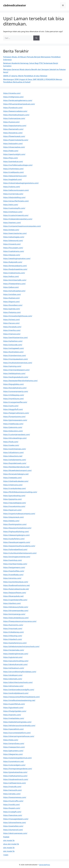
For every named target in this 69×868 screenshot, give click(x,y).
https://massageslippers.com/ (16, 819)
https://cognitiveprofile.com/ (15, 600)
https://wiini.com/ (11, 205)
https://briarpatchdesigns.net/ (16, 474)
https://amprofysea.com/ (14, 743)
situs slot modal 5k (11, 844)
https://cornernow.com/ (13, 194)
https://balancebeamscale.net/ (16, 589)
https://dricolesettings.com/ (15, 438)
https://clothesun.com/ (13, 212)
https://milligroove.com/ (13, 97)
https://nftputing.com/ (13, 636)
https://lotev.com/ (11, 740)
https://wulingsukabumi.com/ (16, 377)
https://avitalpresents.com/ (15, 460)
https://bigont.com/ (11, 302)
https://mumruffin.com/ (13, 801)
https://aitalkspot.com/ (13, 675)
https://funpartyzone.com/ (14, 416)
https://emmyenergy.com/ (14, 614)
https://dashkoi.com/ (12, 603)
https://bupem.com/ (12, 808)
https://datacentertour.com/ (15, 176)
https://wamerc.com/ (12, 222)
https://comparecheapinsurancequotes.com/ (22, 226)
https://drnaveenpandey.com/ (16, 610)
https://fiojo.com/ (11, 158)
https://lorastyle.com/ (12, 327)
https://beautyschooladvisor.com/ (17, 528)
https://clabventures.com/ (14, 273)
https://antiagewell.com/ (14, 348)
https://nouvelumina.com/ (14, 506)
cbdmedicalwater (15, 5)
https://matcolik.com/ (12, 786)
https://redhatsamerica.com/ (15, 776)
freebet (6, 837)
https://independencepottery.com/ (18, 219)
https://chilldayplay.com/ (14, 395)
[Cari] (36, 38)
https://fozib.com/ (11, 442)
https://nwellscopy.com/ (13, 424)
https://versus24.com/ (12, 790)
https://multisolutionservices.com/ (18, 363)
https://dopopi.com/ (12, 255)
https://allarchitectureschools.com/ (18, 682)
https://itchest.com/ (11, 319)
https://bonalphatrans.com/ (15, 388)
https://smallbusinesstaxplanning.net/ (19, 700)
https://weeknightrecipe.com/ (16, 654)
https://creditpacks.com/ (14, 172)
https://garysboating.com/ (14, 495)
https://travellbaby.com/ (13, 575)
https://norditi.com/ (11, 804)
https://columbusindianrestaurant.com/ (20, 553)
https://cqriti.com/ (11, 406)
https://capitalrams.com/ (14, 251)
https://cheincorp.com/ (13, 485)
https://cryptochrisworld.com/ (16, 215)
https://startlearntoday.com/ (15, 564)
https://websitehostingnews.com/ (17, 722)
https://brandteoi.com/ (13, 305)
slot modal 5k (9, 840)
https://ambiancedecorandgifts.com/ (19, 689)
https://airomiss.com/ (12, 578)
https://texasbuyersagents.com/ (17, 542)
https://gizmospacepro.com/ (15, 420)
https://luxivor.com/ (11, 122)
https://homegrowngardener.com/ (18, 769)
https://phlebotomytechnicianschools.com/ (21, 646)
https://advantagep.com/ (14, 237)
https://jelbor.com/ (11, 287)
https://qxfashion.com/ (13, 341)
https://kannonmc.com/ (13, 625)
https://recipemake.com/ (14, 650)
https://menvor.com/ (12, 334)
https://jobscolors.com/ (13, 431)
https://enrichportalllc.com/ (15, 280)
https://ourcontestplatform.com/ (17, 733)
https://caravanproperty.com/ (16, 391)
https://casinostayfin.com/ (14, 208)
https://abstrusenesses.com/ (15, 833)
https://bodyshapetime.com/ (15, 269)
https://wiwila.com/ (11, 521)
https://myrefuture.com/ (13, 398)
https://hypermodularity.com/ (16, 140)
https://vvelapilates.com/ (14, 718)
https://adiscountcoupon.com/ (16, 190)
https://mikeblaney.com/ (14, 632)
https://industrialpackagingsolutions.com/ (21, 183)
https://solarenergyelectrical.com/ (17, 758)
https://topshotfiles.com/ (14, 571)
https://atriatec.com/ (12, 794)
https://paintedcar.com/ (13, 161)
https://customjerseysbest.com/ (17, 434)
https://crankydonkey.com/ (15, 488)
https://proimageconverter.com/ (17, 557)
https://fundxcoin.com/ (13, 108)
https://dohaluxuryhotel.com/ (16, 607)
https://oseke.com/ (11, 445)
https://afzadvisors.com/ (13, 452)
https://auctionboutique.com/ (16, 582)
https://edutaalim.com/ (13, 143)
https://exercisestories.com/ (15, 233)
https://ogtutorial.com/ (13, 657)
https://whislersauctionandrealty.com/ (19, 725)
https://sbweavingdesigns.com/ (16, 535)
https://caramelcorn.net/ (14, 761)
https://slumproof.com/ (13, 830)
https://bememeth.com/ (13, 129)
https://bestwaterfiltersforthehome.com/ (20, 381)
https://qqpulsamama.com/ (15, 125)
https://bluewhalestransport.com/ (17, 470)
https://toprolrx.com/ (12, 715)
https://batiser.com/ (11, 298)
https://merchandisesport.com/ (16, 370)
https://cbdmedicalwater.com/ (16, 481)
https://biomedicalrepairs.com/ (16, 115)
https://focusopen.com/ (13, 248)
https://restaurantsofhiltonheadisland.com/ (21, 697)
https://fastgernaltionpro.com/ (16, 413)
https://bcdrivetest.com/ (13, 352)
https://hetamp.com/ (12, 312)
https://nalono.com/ (12, 187)
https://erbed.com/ (11, 230)
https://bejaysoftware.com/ (15, 592)
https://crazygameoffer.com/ (15, 402)
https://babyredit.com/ (13, 262)
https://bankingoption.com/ (15, 524)
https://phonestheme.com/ (15, 822)
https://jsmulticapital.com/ (14, 291)
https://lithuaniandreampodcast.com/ (19, 104)
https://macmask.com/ (13, 628)
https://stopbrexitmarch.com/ (16, 779)
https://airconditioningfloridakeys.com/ (20, 672)
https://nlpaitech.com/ (13, 639)
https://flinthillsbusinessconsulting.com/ (20, 492)
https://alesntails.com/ (13, 679)
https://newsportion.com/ (14, 747)
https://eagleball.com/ (13, 179)
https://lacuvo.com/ (11, 323)
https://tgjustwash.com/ (13, 707)
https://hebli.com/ (11, 151)
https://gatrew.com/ (12, 309)
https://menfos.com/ (12, 330)
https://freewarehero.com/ (14, 284)
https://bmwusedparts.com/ (15, 266)
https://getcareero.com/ (13, 751)
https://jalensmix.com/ (13, 427)
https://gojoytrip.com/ (13, 499)
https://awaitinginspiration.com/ (17, 258)
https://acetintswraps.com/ (15, 449)
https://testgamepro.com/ (14, 567)
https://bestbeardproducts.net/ (16, 467)
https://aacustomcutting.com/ (16, 661)
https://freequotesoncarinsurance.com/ (20, 621)
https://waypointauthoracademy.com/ (19, 546)
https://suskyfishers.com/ (14, 539)
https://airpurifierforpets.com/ (16, 201)
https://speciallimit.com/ (13, 729)
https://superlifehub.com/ (14, 704)
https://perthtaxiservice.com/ (15, 337)
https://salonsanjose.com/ (14, 118)
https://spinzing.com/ (12, 366)
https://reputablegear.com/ (15, 503)
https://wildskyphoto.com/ (14, 373)
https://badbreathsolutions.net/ (17, 585)
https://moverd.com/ (12, 244)
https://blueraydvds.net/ (13, 596)
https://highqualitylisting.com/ (16, 531)
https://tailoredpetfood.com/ (15, 549)
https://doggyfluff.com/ (13, 409)
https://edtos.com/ (11, 276)
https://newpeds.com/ (13, 478)
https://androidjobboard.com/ (16, 693)
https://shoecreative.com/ (14, 147)
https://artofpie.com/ (12, 294)
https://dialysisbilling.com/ (14, 197)
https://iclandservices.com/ (15, 355)
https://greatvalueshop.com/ (15, 772)
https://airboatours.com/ (14, 668)
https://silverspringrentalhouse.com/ (19, 736)
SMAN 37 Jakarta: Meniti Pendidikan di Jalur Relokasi (25, 76)
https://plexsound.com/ (13, 240)
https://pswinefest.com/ (13, 826)
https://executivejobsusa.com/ (16, 618)
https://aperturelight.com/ (14, 154)
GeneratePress (44, 865)
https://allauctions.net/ (13, 456)
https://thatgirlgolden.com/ (15, 711)
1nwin (6, 855)
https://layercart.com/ (12, 510)
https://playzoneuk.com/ (14, 517)
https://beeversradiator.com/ (15, 111)
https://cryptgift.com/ (12, 812)
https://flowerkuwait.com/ (14, 136)
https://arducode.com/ (13, 345)
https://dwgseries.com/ (13, 754)
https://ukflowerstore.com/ (15, 783)
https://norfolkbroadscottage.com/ (18, 165)
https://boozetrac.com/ (13, 133)
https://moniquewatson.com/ (16, 359)
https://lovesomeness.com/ (15, 797)
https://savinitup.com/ (13, 560)
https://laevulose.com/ (13, 815)
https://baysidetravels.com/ (15, 463)
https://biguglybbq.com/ (13, 384)
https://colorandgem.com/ (14, 765)
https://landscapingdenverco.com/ (18, 100)
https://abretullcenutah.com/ (15, 664)
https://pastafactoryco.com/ (15, 643)
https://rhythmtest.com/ (13, 169)
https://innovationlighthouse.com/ (18, 316)
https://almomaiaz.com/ (13, 686)
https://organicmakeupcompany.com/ (19, 513)
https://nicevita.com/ (12, 93)
